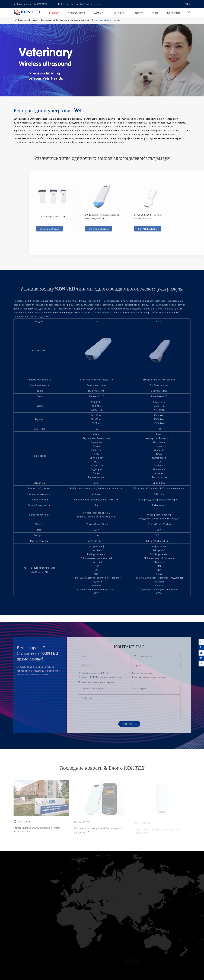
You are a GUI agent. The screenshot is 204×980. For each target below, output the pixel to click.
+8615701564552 (40, 4)
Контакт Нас (174, 13)
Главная (22, 20)
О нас (155, 13)
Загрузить (119, 13)
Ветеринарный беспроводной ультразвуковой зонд (65, 20)
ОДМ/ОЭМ (99, 13)
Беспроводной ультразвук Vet (106, 20)
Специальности (76, 13)
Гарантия (138, 13)
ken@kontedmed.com (90, 4)
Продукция (53, 13)
